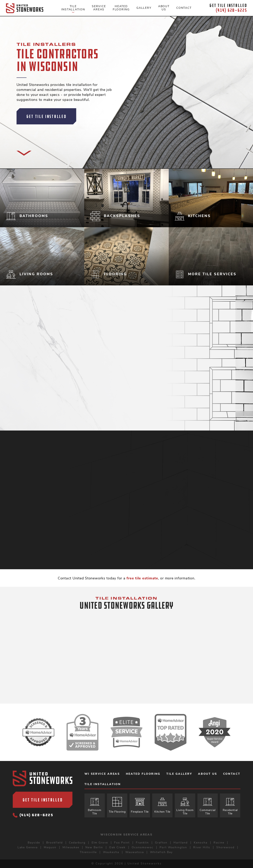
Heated (121, 8)
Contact (184, 8)
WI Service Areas (102, 774)
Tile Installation (103, 784)
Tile (73, 9)
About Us (208, 774)
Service (99, 8)
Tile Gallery (179, 774)
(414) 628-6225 (33, 815)
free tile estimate (142, 578)
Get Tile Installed (46, 116)
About (164, 8)
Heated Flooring (143, 774)
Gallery (144, 8)
